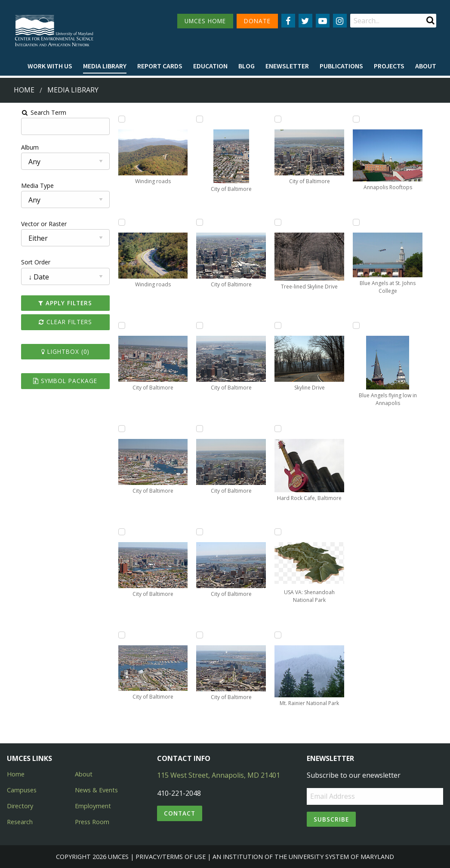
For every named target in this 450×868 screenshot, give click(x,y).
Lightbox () (53, 351)
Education (210, 66)
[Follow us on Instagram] (340, 21)
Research (20, 822)
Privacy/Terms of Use (171, 857)
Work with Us (50, 66)
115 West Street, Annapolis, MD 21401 (219, 775)
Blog (247, 66)
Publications (341, 66)
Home (24, 90)
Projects (389, 66)
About (426, 66)
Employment (93, 806)
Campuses (22, 790)
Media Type (22, 186)
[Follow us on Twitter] (305, 21)
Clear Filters (53, 322)
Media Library (105, 66)
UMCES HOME (205, 21)
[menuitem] (50, 66)
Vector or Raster (28, 224)
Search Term (28, 112)
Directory (20, 806)
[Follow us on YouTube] (323, 21)
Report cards (160, 66)
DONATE (257, 21)
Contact (180, 813)
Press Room (92, 822)
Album (14, 147)
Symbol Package (53, 381)
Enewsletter (287, 66)
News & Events (96, 790)
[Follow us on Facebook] (288, 21)
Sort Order (20, 262)
